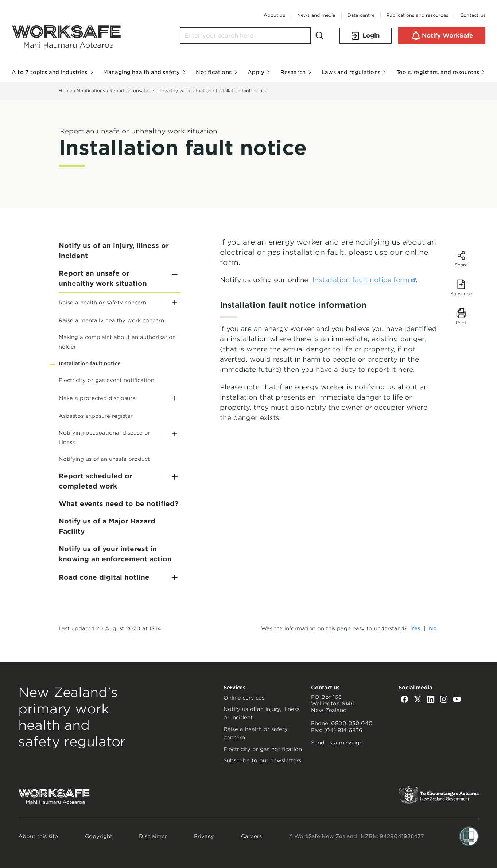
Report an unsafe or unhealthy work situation (160, 91)
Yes (416, 628)
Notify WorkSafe (442, 36)
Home (65, 91)
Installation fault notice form (363, 280)
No (433, 628)
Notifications (91, 91)
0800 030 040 (352, 723)
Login (366, 36)
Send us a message (337, 743)
